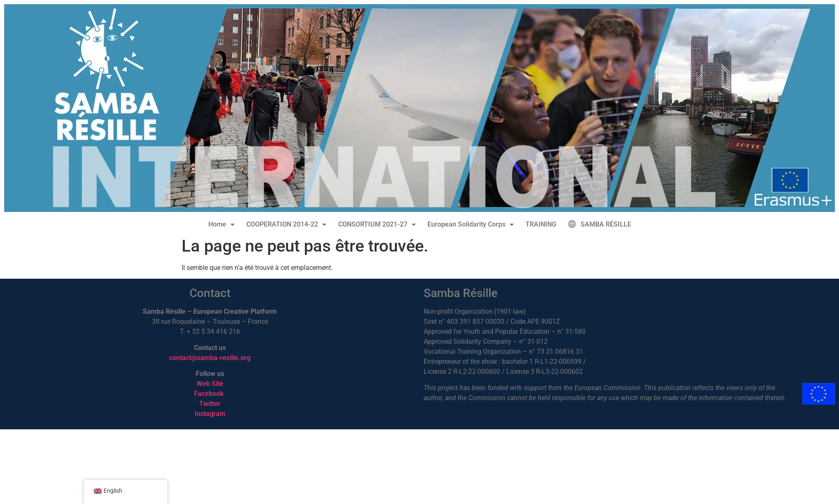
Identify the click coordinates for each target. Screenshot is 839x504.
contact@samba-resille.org (210, 358)
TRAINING (541, 224)
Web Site (210, 384)
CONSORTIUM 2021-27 (377, 224)
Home (221, 224)
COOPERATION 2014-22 (286, 224)
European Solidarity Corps (471, 224)
